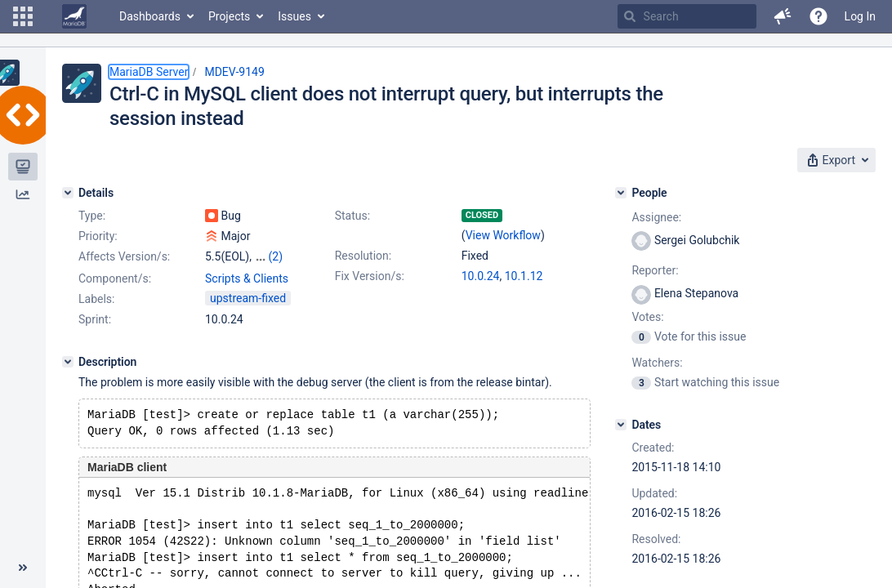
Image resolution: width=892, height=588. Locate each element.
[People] (621, 193)
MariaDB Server (149, 72)
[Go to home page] (74, 16)
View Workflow (503, 235)
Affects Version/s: (124, 256)
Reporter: (655, 270)
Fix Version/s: (370, 276)
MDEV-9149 (234, 72)
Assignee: (656, 217)
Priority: (98, 236)
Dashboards (150, 16)
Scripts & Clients (247, 278)
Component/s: (115, 278)
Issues (294, 16)
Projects (229, 16)
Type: (92, 216)
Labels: (96, 299)
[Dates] (621, 425)
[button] (23, 16)
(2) (275, 256)
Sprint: (95, 319)
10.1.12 (524, 276)
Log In (860, 16)
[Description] (68, 362)
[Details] (68, 193)
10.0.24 (481, 276)
